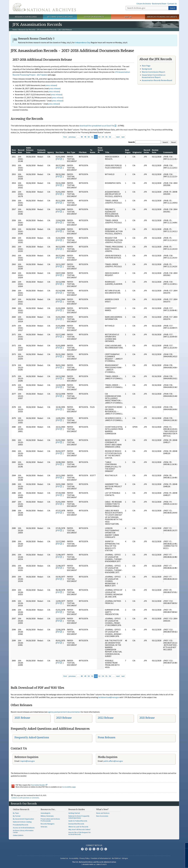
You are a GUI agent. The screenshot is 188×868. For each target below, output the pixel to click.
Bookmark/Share (159, 4)
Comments (168, 152)
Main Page (146, 66)
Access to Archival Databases (24, 828)
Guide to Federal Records (78, 821)
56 (110, 137)
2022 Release (106, 718)
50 (89, 137)
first (65, 137)
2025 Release (22, 718)
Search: (132, 142)
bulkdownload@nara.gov (109, 697)
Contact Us (172, 4)
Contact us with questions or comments (25, 798)
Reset (174, 142)
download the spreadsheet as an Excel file (97, 126)
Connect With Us (94, 845)
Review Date (155, 151)
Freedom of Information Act (101, 858)
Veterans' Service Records (60, 17)
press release (51, 85)
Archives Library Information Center (23, 831)
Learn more (168, 864)
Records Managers (48, 824)
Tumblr (94, 849)
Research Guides (77, 809)
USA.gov (125, 858)
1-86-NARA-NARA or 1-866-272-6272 (94, 864)
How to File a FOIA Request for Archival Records (80, 833)
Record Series (147, 151)
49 (85, 137)
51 (92, 137)
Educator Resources (94, 17)
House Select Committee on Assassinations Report (154, 76)
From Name (100, 150)
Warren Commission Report (153, 72)
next (118, 137)
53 (99, 137)
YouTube (98, 849)
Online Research (21, 809)
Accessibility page (69, 787)
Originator (137, 152)
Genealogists (46, 813)
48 (82, 137)
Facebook (82, 849)
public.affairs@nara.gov (113, 761)
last (123, 137)
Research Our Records (26, 17)
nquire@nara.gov (28, 761)
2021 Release (147, 718)
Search (173, 8)
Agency (51, 152)
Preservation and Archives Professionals (50, 820)
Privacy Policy (85, 858)
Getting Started (74, 813)
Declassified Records (76, 824)
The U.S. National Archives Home (44, 7)
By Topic (16, 813)
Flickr (106, 849)
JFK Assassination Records (47, 30)
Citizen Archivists (144, 4)
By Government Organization (23, 819)
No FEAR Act (116, 858)
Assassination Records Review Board (157, 80)
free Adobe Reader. (39, 785)
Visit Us (128, 17)
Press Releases (107, 737)
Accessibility (74, 858)
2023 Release (64, 718)
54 (103, 137)
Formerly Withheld (41, 151)
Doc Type (71, 152)
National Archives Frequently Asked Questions (79, 817)
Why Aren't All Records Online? (80, 829)
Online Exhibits (18, 835)
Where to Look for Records (78, 827)
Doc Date (60, 152)
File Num (83, 152)
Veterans (44, 827)
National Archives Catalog (22, 822)
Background (147, 69)
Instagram (90, 849)
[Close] (185, 845)
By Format (17, 816)
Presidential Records (21, 825)
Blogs (102, 849)
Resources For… (48, 809)
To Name (93, 151)
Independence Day (82, 42)
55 (106, 137)
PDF (58, 159)
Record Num (21, 151)
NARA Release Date (30, 150)
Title (107, 152)
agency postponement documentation (64, 712)
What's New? (102, 809)
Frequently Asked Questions (32, 737)
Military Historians (47, 816)
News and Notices (103, 813)
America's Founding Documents (162, 17)
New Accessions (102, 816)
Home (15, 30)
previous (72, 137)
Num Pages (128, 151)
